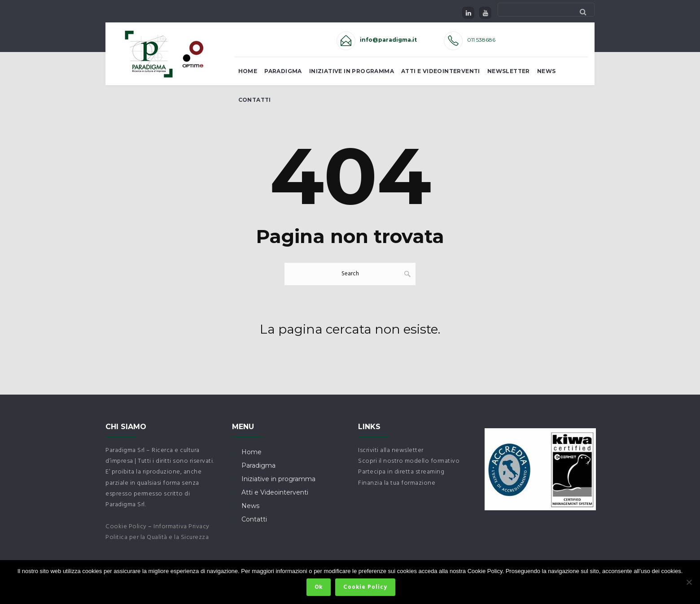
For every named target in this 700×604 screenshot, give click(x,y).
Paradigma (283, 71)
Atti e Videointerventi (441, 71)
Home (248, 71)
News (547, 71)
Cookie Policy (126, 527)
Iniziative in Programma (352, 71)
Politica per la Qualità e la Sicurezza (157, 537)
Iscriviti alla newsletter (391, 450)
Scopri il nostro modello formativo (409, 461)
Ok (320, 589)
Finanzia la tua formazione (397, 483)
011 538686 (481, 40)
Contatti (255, 100)
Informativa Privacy (182, 527)
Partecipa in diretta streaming (401, 472)
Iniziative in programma (278, 479)
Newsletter (509, 71)
